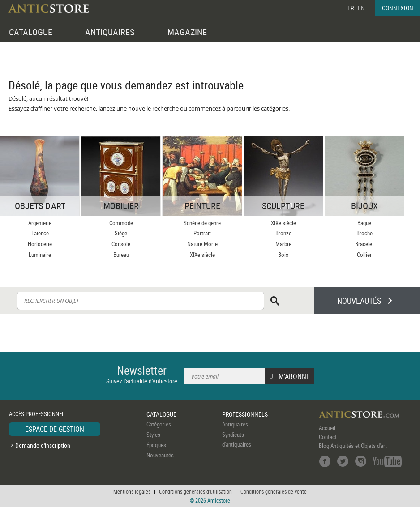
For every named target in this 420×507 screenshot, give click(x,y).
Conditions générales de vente (274, 491)
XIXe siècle (202, 255)
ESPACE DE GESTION (55, 429)
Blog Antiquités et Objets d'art (353, 446)
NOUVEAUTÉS (359, 301)
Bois (283, 255)
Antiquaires (235, 424)
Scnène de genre (202, 223)
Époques (156, 445)
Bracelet (364, 244)
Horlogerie (40, 244)
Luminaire (40, 255)
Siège (121, 233)
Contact (328, 437)
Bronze (283, 233)
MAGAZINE (187, 32)
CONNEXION (398, 8)
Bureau (121, 255)
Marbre (283, 244)
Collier (364, 255)
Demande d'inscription (43, 445)
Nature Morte (202, 244)
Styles (153, 435)
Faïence (40, 233)
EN (361, 8)
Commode (121, 223)
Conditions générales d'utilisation (195, 491)
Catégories (159, 424)
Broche (364, 233)
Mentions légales (132, 491)
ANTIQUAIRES (110, 32)
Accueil (327, 428)
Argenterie (40, 223)
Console (121, 244)
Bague (364, 223)
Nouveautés (160, 455)
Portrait (202, 233)
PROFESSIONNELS (245, 414)
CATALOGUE (31, 32)
